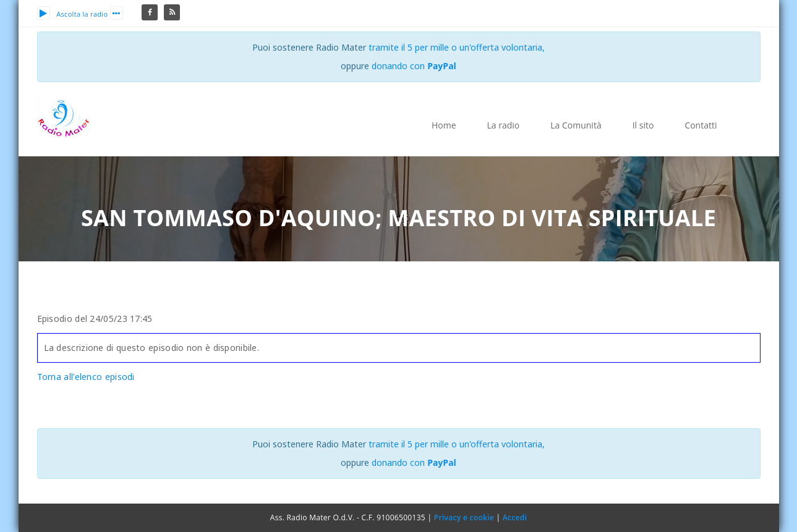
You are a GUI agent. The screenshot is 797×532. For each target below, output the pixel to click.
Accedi (515, 517)
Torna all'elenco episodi (86, 377)
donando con (414, 66)
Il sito (643, 125)
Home (444, 125)
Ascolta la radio (73, 14)
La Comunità (576, 125)
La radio (504, 125)
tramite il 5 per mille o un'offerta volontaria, (457, 47)
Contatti (701, 125)
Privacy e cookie (464, 517)
